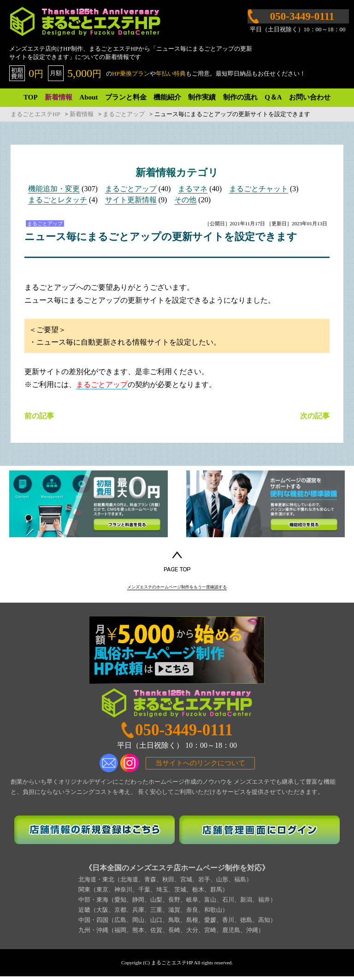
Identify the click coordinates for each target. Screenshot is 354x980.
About (88, 97)
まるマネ (193, 189)
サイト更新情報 (131, 200)
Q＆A (273, 97)
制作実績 (202, 97)
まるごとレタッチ (58, 200)
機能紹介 (167, 97)
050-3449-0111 (184, 734)
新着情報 (59, 97)
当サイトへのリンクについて (200, 766)
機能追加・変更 (54, 189)
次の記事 (315, 416)
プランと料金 (126, 97)
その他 (185, 200)
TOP (31, 97)
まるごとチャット (259, 189)
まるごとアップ (131, 189)
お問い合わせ (310, 97)
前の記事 (39, 416)
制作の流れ (240, 97)
